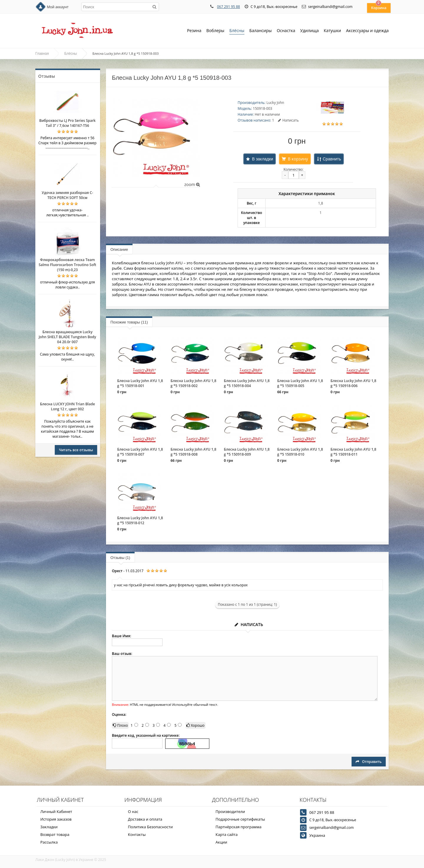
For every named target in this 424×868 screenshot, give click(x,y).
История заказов (56, 819)
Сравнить (332, 159)
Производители (230, 811)
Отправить (369, 762)
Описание (119, 249)
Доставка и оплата (145, 819)
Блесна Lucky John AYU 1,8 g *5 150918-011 (353, 452)
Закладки (49, 827)
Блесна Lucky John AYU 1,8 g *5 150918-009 (247, 452)
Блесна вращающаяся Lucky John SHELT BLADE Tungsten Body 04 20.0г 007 (67, 337)
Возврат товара (55, 834)
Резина (194, 31)
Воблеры (215, 31)
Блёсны (237, 31)
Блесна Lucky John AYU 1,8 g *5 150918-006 (353, 383)
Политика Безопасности (150, 827)
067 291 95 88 (228, 7)
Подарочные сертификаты (240, 819)
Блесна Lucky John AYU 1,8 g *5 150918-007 (140, 452)
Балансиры (261, 31)
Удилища (310, 31)
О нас (133, 811)
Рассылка (49, 842)
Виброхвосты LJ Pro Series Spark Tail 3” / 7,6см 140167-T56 (67, 123)
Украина (317, 835)
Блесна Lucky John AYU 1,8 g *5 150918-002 (193, 383)
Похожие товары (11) (129, 322)
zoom (192, 184)
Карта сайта (227, 834)
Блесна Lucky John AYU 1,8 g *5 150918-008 (193, 452)
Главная (42, 54)
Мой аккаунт (58, 7)
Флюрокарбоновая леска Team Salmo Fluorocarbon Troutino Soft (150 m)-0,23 (67, 265)
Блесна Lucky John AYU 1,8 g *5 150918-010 (300, 452)
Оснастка (286, 31)
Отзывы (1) (120, 558)
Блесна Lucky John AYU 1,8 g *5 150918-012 (140, 520)
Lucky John (275, 103)
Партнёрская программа (238, 827)
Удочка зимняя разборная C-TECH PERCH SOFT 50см (67, 195)
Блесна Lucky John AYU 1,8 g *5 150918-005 (300, 383)
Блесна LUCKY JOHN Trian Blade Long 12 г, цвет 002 (68, 406)
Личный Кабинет (56, 811)
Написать (288, 120)
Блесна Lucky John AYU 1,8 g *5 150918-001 (140, 383)
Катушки (333, 31)
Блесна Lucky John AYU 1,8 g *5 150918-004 (247, 383)
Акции (221, 842)
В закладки (263, 159)
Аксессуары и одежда (367, 30)
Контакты (137, 834)
